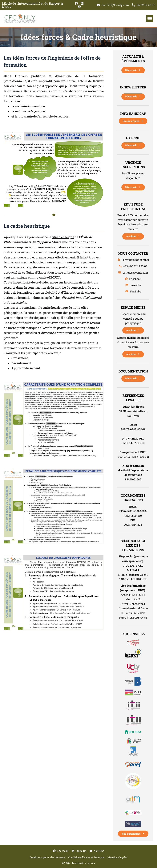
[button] (150, 19)
